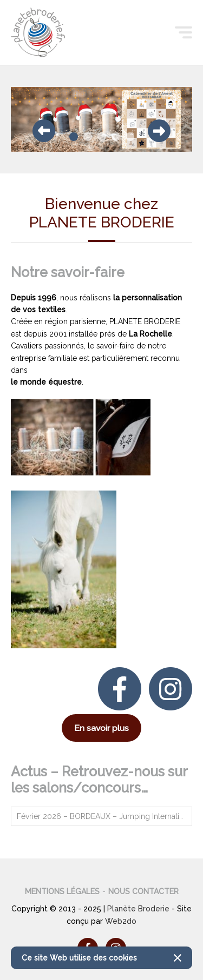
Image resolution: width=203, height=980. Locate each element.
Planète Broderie (138, 909)
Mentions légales (62, 891)
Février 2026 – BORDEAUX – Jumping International (104, 816)
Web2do (121, 921)
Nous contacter (143, 891)
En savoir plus (101, 728)
